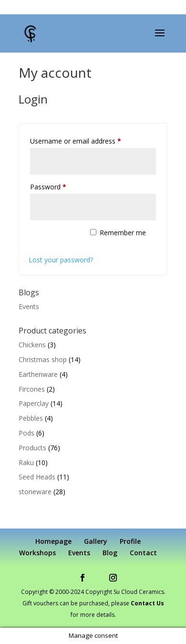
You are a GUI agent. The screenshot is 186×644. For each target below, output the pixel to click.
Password (62, 186)
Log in (54, 238)
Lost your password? (61, 260)
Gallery (96, 541)
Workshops (37, 553)
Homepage (53, 541)
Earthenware (38, 374)
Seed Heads (37, 477)
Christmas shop (43, 359)
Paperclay (34, 403)
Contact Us (147, 603)
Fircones (32, 389)
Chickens (32, 345)
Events (29, 306)
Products (32, 448)
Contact (143, 553)
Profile (130, 541)
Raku (26, 462)
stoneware (35, 492)
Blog (110, 553)
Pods (26, 433)
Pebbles (31, 418)
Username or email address (89, 140)
